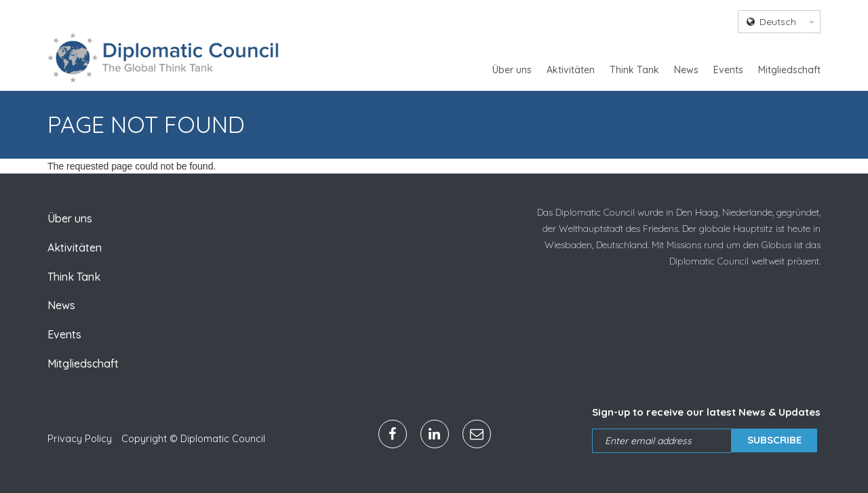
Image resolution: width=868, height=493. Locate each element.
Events (728, 70)
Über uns (512, 70)
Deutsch (771, 22)
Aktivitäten (571, 70)
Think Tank (634, 70)
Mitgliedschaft (789, 70)
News (686, 70)
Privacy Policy (80, 438)
